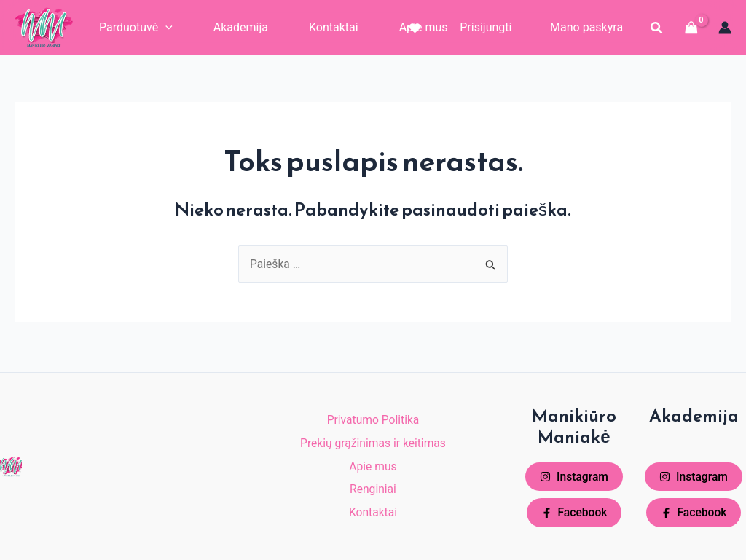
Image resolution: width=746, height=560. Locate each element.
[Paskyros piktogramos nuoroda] (725, 28)
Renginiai (373, 490)
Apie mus (373, 464)
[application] (165, 28)
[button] (657, 28)
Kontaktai (373, 514)
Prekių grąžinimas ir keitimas (373, 439)
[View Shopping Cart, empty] (691, 28)
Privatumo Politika (373, 414)
